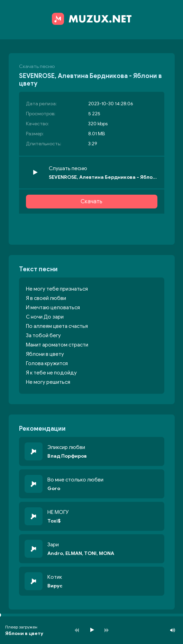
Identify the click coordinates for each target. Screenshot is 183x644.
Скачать (91, 202)
